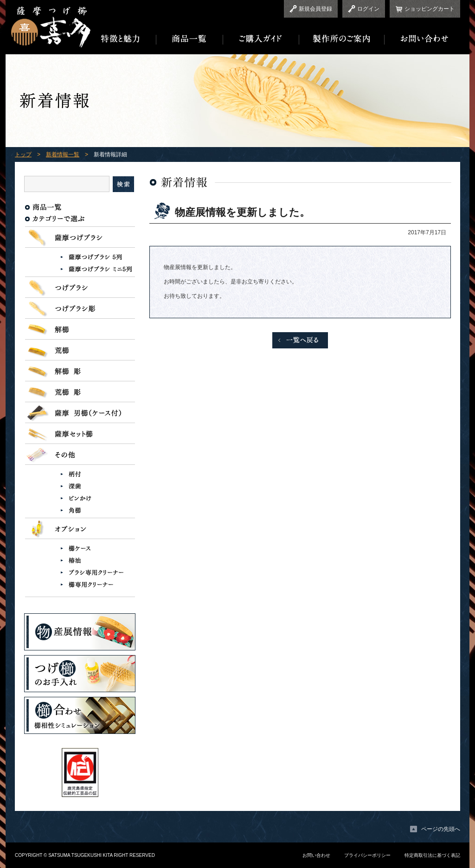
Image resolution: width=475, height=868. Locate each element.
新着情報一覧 (63, 154)
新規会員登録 (315, 9)
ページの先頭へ (441, 829)
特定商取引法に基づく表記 (432, 855)
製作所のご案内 (342, 39)
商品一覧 (190, 39)
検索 (123, 184)
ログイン (368, 9)
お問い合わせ (422, 39)
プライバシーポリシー (367, 855)
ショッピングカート (430, 9)
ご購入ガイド (261, 39)
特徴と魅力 (123, 39)
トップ (23, 154)
